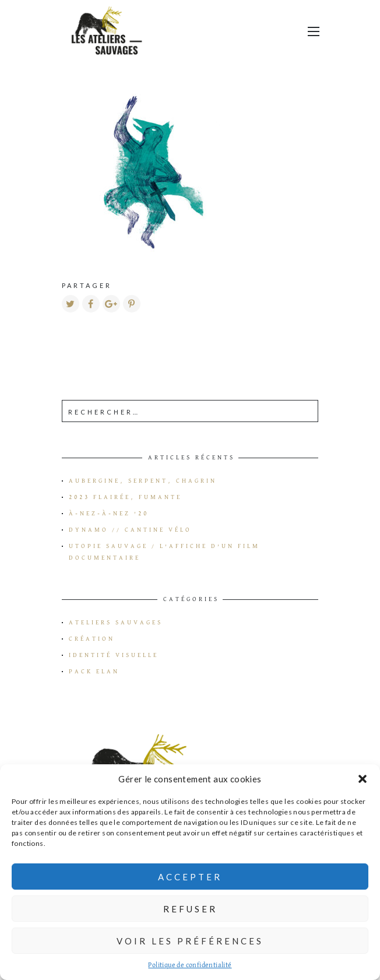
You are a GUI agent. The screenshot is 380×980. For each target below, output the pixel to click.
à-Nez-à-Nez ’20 (109, 514)
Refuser (190, 909)
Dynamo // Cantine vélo (130, 530)
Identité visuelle (114, 655)
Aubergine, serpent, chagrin (143, 481)
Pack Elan (94, 672)
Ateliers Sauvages (116, 623)
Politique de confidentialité (190, 965)
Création (92, 639)
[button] (363, 779)
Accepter (190, 877)
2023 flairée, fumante (125, 497)
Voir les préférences (190, 941)
